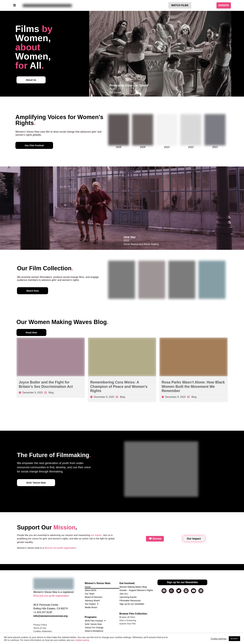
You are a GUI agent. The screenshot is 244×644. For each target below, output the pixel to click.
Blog (51, 393)
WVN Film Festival (95, 621)
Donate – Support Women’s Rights (136, 590)
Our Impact (92, 604)
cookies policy (82, 640)
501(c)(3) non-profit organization (51, 596)
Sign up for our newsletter (132, 604)
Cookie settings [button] (219, 639)
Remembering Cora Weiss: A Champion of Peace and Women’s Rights (119, 387)
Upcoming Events (128, 597)
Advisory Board (92, 601)
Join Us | (124, 594)
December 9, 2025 (33, 393)
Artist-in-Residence (94, 631)
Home (88, 587)
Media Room (91, 607)
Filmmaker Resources (130, 601)
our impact (96, 535)
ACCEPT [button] (234, 639)
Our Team (90, 594)
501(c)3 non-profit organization (60, 548)
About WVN (90, 590)
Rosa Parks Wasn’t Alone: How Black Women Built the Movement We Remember (193, 387)
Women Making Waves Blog (133, 587)
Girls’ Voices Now (93, 624)
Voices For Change (94, 628)
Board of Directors (94, 597)
